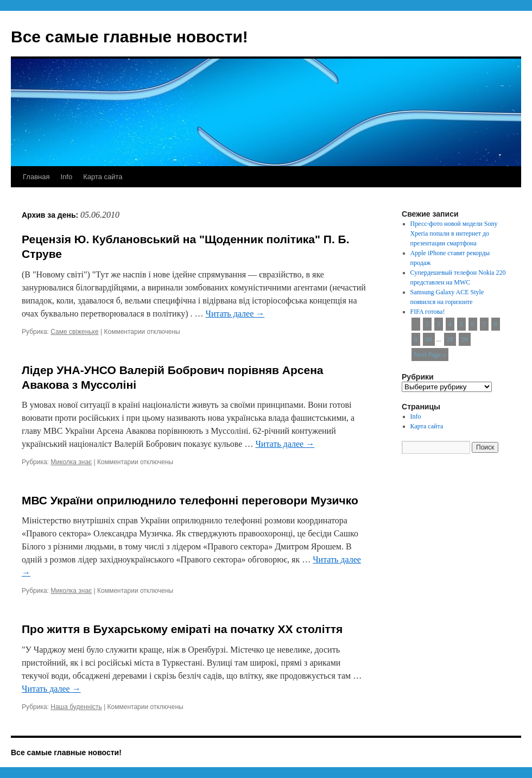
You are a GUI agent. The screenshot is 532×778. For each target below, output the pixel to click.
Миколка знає (71, 462)
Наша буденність (76, 707)
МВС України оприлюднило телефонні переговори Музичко (190, 500)
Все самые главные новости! (129, 37)
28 (450, 339)
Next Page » (430, 355)
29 (465, 339)
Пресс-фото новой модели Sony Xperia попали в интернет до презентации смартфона (454, 233)
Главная (36, 177)
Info (66, 177)
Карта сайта (103, 177)
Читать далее (235, 314)
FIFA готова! (428, 312)
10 (429, 339)
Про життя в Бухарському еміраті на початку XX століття (182, 629)
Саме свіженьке (74, 332)
